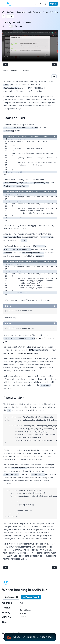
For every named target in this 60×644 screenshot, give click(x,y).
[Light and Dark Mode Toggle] (45, 4)
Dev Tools (11, 12)
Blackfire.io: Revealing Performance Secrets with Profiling (37, 12)
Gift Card (8, 617)
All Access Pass (31, 597)
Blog (5, 622)
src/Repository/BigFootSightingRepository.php (36, 192)
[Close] (54, 635)
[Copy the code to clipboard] (55, 136)
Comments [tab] (15, 70)
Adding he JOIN (14, 118)
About (22, 606)
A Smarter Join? (14, 398)
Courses (7, 603)
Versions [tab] (26, 70)
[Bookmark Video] (4, 16)
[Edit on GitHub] (54, 76)
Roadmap (24, 613)
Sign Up (53, 4)
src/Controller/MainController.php (32, 136)
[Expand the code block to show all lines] (6, 136)
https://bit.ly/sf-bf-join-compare (23, 353)
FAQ (21, 603)
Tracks (6, 608)
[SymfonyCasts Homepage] (9, 4)
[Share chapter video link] (3, 26)
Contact (23, 617)
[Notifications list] (40, 4)
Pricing (6, 612)
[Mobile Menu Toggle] (3, 4)
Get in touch (11, 597)
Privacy (29, 610)
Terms (22, 610)
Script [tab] (6, 70)
